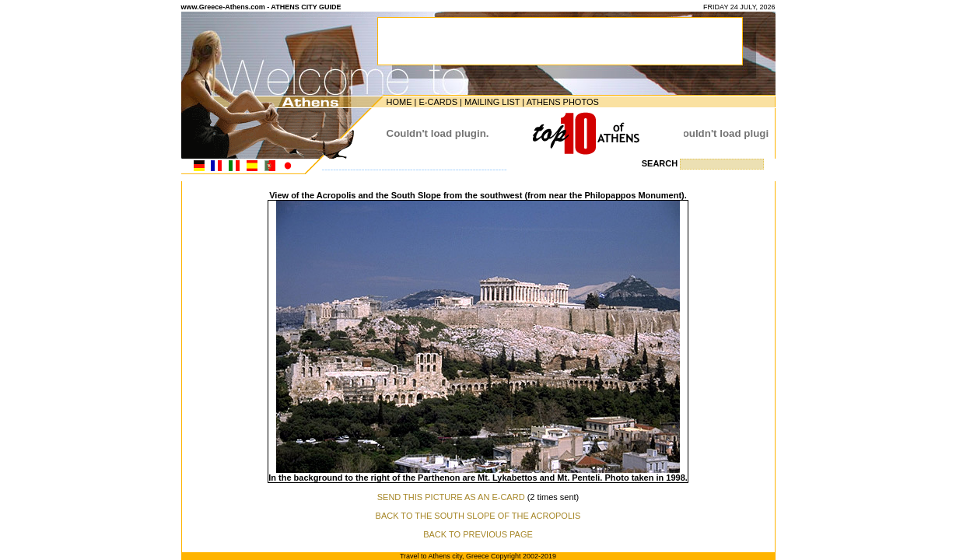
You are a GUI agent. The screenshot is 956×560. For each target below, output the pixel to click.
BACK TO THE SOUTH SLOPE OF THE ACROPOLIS (478, 516)
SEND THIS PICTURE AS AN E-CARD (451, 497)
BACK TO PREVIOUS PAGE (478, 534)
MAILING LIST (492, 102)
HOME (399, 102)
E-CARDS (438, 102)
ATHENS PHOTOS (563, 102)
